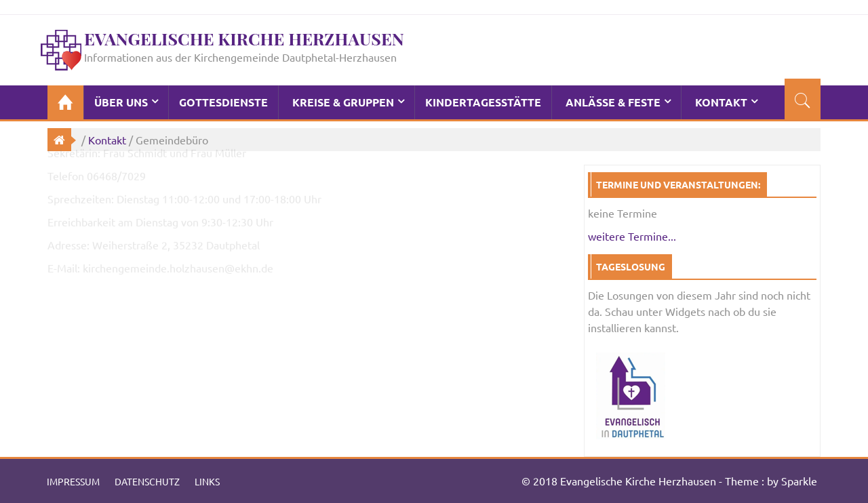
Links (207, 481)
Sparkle (799, 481)
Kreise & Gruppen (343, 102)
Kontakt (721, 102)
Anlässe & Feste (613, 102)
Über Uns (121, 102)
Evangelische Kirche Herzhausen (244, 38)
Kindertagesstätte (483, 102)
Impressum (73, 481)
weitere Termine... (632, 236)
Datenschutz (147, 481)
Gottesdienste (223, 102)
